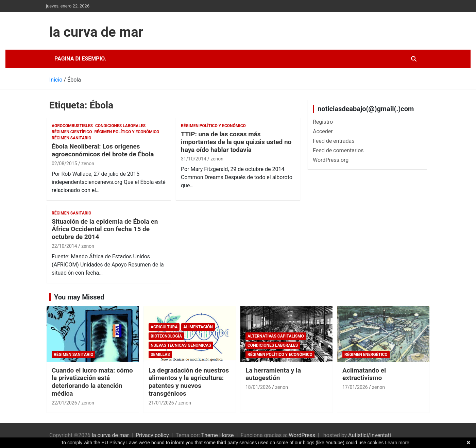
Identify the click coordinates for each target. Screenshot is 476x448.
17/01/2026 (355, 387)
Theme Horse (217, 435)
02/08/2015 (64, 163)
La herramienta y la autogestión (273, 374)
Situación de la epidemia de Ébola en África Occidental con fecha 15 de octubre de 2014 (105, 229)
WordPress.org (331, 160)
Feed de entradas (334, 141)
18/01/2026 (258, 387)
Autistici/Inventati (370, 435)
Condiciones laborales (120, 126)
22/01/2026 (64, 403)
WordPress (302, 435)
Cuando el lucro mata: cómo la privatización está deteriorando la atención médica (92, 382)
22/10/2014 (64, 246)
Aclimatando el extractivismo (364, 374)
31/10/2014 (194, 159)
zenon (88, 163)
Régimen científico (72, 132)
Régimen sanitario (71, 138)
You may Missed (79, 297)
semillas (160, 355)
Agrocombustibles (72, 126)
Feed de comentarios (338, 150)
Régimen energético (366, 355)
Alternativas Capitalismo (276, 336)
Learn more (397, 443)
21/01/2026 (161, 403)
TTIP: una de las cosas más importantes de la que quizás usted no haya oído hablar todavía (236, 142)
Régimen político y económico (127, 132)
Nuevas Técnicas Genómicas (181, 345)
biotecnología (166, 336)
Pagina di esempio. (80, 59)
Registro (323, 122)
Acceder (323, 131)
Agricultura (164, 327)
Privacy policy (152, 435)
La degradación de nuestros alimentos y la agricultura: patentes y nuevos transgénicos (189, 382)
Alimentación (198, 327)
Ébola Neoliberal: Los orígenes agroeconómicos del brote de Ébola (103, 150)
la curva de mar (96, 32)
